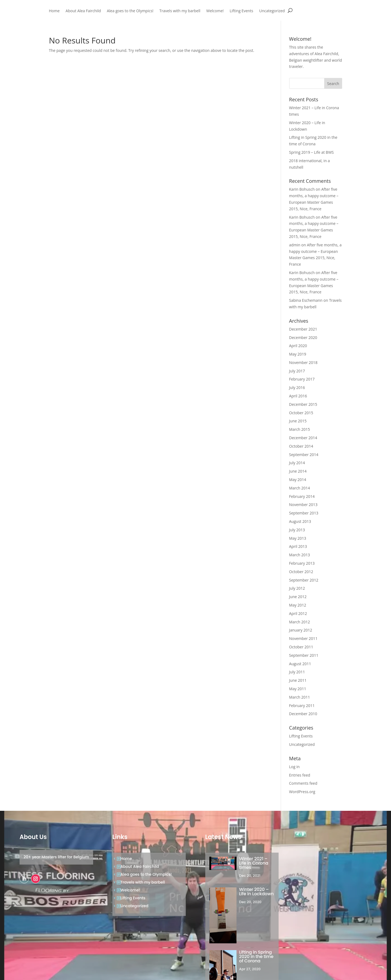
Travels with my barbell (180, 11)
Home (54, 11)
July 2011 (297, 672)
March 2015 (300, 429)
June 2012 (298, 597)
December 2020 (303, 337)
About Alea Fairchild (83, 11)
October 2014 (301, 446)
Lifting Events (242, 11)
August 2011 (300, 664)
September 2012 (304, 580)
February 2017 (302, 379)
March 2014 (300, 488)
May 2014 (298, 480)
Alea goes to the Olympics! (130, 11)
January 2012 (301, 630)
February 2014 (302, 496)
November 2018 (303, 362)
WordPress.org (302, 792)
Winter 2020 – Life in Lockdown (256, 892)
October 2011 (301, 647)
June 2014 (298, 471)
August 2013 (300, 521)
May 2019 (298, 354)
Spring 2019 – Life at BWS (312, 152)
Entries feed (300, 775)
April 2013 (298, 546)
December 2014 (303, 438)
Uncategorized (272, 11)
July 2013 (297, 530)
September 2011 (304, 655)
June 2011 (298, 680)
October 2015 (301, 413)
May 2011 (298, 689)
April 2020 (298, 346)
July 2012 (297, 588)
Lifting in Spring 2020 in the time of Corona (256, 957)
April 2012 (298, 613)
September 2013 (304, 513)
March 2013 (300, 555)
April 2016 (298, 396)
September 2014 (304, 455)
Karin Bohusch (302, 189)
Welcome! (215, 11)
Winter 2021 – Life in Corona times (254, 863)
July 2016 (297, 387)
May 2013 (298, 538)
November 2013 (303, 505)
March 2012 (300, 622)
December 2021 (303, 329)
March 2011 (300, 697)
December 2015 (303, 404)
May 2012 (298, 605)
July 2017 (297, 371)
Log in (294, 767)
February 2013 (302, 563)
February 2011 (302, 706)
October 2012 (301, 572)
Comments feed (303, 783)
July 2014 (297, 463)
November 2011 (303, 638)
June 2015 (298, 421)
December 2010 (303, 714)
